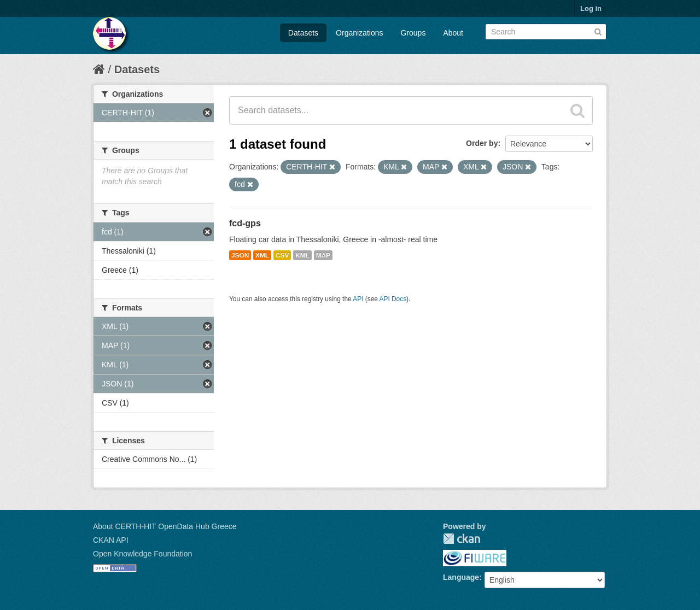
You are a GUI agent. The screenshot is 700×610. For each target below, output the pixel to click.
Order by (482, 143)
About (453, 33)
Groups (413, 33)
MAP (323, 255)
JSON (240, 255)
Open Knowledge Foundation (142, 554)
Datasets (303, 33)
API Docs (393, 299)
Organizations (359, 33)
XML (262, 255)
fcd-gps (245, 223)
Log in (591, 8)
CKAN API (111, 540)
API (358, 299)
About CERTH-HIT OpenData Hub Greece (165, 526)
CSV (282, 255)
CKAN (462, 539)
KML (302, 255)
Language (461, 577)
